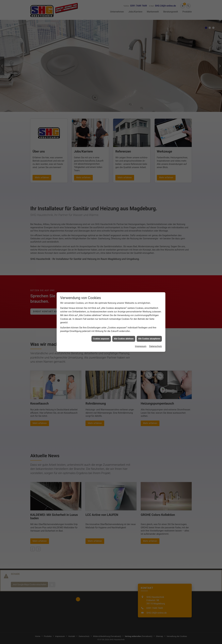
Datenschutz (156, 344)
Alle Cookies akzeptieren (149, 336)
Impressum (141, 344)
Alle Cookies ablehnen (124, 336)
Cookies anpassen (101, 336)
